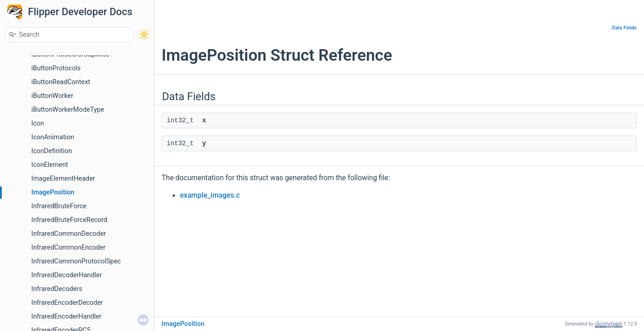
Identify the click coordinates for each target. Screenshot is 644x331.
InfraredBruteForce (59, 206)
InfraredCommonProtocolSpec (76, 261)
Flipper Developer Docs (80, 12)
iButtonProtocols (56, 68)
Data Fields (624, 28)
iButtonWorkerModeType (68, 110)
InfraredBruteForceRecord (69, 220)
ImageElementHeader (63, 179)
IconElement (50, 165)
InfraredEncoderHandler (66, 317)
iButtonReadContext (61, 82)
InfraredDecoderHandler (67, 275)
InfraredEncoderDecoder (67, 303)
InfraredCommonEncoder (68, 248)
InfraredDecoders (57, 289)
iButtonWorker (52, 96)
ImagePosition (53, 192)
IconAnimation (53, 137)
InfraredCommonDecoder (69, 234)
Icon (38, 123)
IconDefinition (52, 151)
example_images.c (210, 195)
